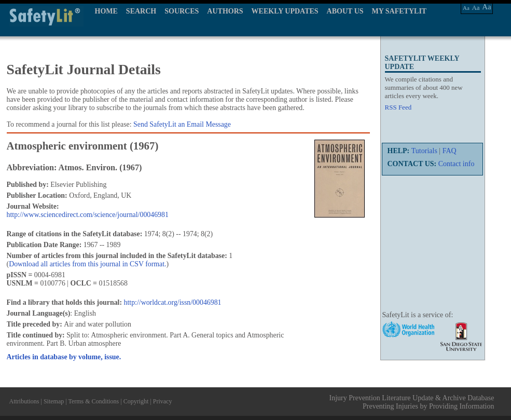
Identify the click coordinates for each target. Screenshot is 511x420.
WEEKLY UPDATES (285, 11)
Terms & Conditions (93, 401)
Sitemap (54, 401)
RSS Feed (398, 107)
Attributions (24, 401)
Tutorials (424, 151)
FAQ (450, 151)
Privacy (163, 401)
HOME (106, 11)
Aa (466, 8)
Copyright (136, 401)
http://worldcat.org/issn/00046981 (173, 302)
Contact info (457, 164)
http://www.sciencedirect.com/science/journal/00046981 (88, 215)
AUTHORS (225, 11)
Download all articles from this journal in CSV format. (87, 264)
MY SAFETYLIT (399, 11)
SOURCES (182, 11)
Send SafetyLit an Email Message (182, 124)
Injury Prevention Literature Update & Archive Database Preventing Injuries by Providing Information (412, 402)
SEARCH (141, 11)
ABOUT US (345, 11)
